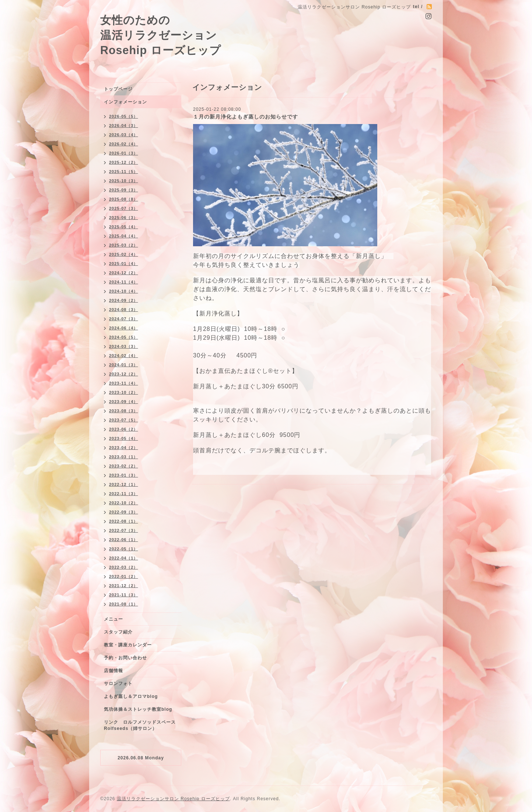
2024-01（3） (124, 365)
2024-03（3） (124, 346)
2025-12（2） (124, 162)
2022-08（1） (124, 521)
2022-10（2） (124, 503)
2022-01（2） (124, 576)
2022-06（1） (124, 540)
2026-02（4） (124, 144)
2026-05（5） (124, 116)
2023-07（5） (124, 420)
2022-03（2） (124, 567)
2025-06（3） (124, 218)
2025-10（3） (124, 181)
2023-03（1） (124, 457)
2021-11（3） (124, 595)
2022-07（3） (124, 530)
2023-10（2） (124, 392)
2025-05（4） (124, 227)
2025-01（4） (124, 264)
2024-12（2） (124, 273)
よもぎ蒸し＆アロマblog (131, 696)
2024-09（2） (124, 300)
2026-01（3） (124, 153)
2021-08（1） (124, 604)
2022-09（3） (124, 512)
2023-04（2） (124, 448)
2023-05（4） (124, 438)
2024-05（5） (124, 337)
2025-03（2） (124, 245)
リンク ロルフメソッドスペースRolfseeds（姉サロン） (140, 725)
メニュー (113, 619)
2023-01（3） (124, 475)
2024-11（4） (124, 282)
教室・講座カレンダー (128, 645)
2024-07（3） (124, 319)
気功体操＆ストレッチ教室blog (138, 709)
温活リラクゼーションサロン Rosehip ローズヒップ (173, 799)
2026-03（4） (124, 135)
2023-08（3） (124, 411)
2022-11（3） (124, 494)
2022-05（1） (124, 549)
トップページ (118, 89)
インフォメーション (125, 102)
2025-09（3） (124, 190)
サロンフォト (118, 684)
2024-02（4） (124, 356)
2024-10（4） (124, 291)
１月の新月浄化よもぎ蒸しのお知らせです (246, 117)
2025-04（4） (124, 236)
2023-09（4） (124, 402)
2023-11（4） (124, 383)
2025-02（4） (124, 254)
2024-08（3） (124, 310)
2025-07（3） (124, 208)
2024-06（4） (124, 328)
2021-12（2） (124, 586)
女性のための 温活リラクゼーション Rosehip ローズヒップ (161, 35)
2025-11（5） (124, 172)
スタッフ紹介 (118, 632)
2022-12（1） (124, 484)
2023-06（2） (124, 429)
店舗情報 (113, 671)
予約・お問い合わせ (125, 658)
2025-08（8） (124, 199)
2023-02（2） (124, 466)
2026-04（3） (124, 126)
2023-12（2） (124, 374)
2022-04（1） (124, 558)
